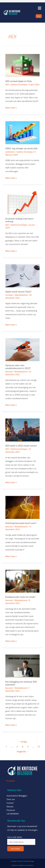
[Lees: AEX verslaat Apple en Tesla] (23, 65)
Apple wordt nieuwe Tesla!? (18, 292)
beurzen (9, 372)
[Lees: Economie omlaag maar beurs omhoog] (23, 203)
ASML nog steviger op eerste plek (21, 148)
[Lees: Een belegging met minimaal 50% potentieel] (23, 666)
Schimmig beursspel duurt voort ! (21, 523)
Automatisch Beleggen (17, 796)
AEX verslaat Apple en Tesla (19, 81)
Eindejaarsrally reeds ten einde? (20, 597)
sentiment (10, 152)
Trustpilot (10, 781)
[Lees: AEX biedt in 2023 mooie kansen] (23, 430)
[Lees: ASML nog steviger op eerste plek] (23, 132)
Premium (11, 810)
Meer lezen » (11, 108)
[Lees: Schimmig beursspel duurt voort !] (23, 507)
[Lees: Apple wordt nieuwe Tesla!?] (23, 276)
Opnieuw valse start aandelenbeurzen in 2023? (18, 367)
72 (39, 747)
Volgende (22, 751)
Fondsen (9, 295)
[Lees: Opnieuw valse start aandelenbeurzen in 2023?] (23, 349)
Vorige (23, 742)
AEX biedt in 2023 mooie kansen (21, 446)
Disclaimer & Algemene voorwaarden (22, 865)
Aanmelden (15, 849)
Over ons (11, 799)
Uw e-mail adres (15, 837)
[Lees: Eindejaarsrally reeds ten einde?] (23, 581)
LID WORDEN (13, 814)
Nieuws (10, 807)
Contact (10, 803)
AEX (7, 84)
